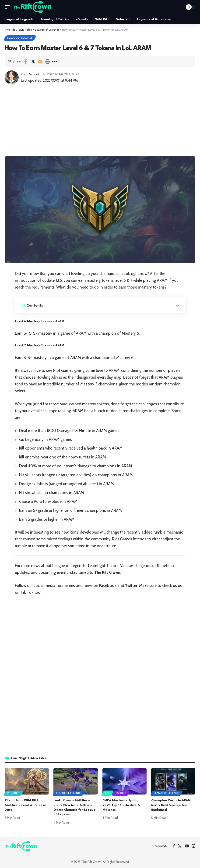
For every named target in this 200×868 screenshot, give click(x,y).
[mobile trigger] (9, 7)
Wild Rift (14, 793)
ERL (108, 793)
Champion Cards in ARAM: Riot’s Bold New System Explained (171, 806)
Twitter (132, 586)
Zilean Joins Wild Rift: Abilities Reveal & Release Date (25, 806)
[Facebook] (174, 847)
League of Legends (20, 38)
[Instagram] (194, 847)
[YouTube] (187, 847)
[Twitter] (180, 847)
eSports (122, 793)
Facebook (108, 586)
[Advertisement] (100, 121)
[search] (179, 7)
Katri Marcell (31, 74)
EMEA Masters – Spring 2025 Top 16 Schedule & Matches (121, 806)
